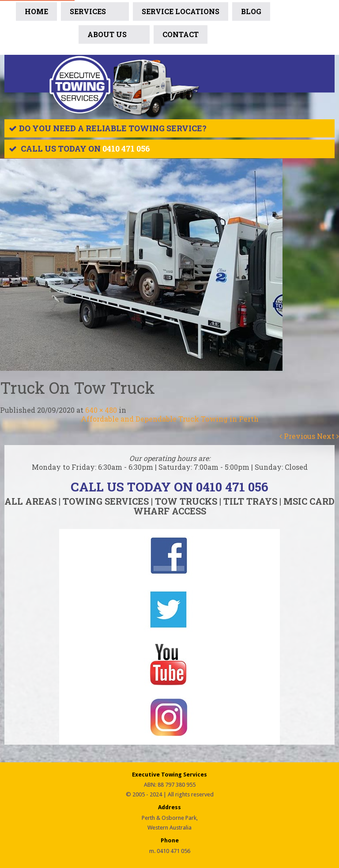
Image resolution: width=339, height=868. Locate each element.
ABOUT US (114, 36)
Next (328, 436)
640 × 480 (101, 410)
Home (36, 11)
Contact (181, 34)
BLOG (251, 11)
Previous (297, 436)
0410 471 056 (126, 148)
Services (95, 13)
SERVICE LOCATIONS (181, 11)
